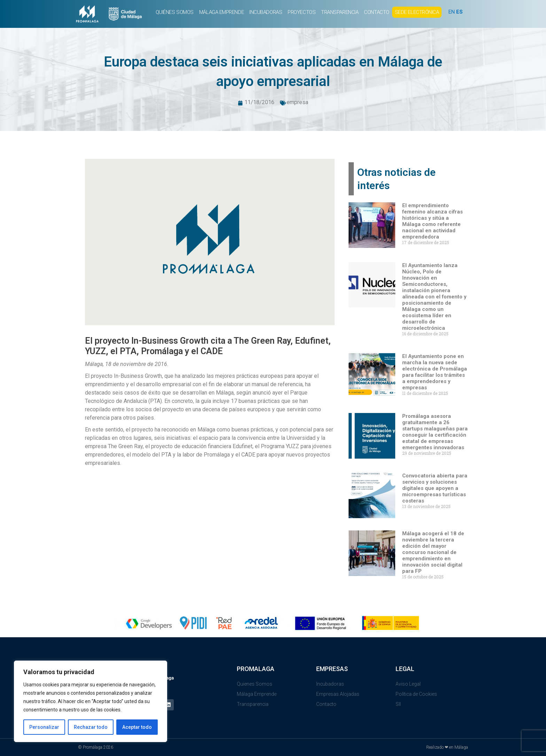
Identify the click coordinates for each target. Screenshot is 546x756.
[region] (91, 701)
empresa (297, 102)
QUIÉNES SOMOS (175, 12)
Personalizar (44, 727)
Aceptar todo (137, 727)
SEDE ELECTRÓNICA (417, 12)
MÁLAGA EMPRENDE (221, 12)
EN (452, 12)
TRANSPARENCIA (340, 12)
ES (459, 12)
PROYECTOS (302, 12)
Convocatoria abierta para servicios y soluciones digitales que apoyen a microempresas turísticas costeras (435, 488)
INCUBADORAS (266, 12)
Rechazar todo (91, 727)
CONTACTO (376, 12)
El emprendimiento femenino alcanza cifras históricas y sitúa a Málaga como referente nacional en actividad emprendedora (432, 221)
